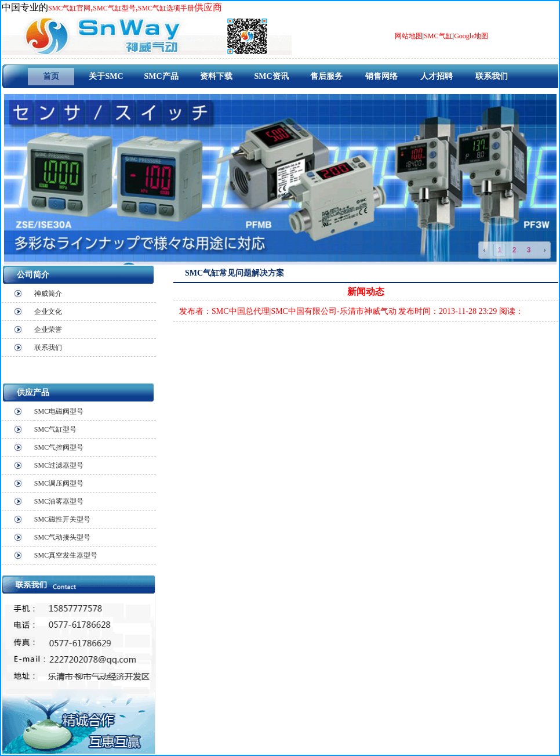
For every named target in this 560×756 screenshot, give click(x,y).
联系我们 (492, 76)
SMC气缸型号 (55, 429)
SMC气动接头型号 (62, 537)
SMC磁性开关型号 (62, 519)
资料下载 (216, 76)
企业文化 (48, 312)
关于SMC (106, 76)
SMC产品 (161, 76)
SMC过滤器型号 (59, 465)
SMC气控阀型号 (59, 447)
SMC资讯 (271, 76)
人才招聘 (437, 76)
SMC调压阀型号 (59, 483)
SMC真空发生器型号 (66, 555)
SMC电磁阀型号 (59, 411)
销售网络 (381, 76)
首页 (51, 76)
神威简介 (48, 294)
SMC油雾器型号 (59, 501)
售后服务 (326, 76)
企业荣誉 (48, 330)
